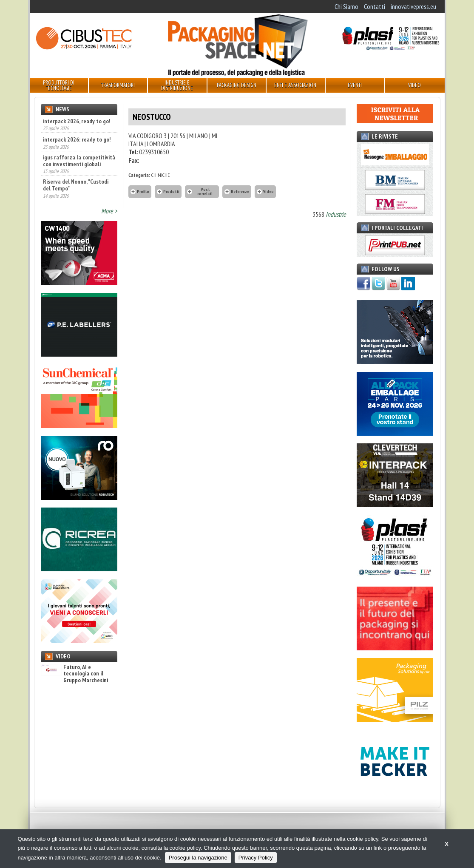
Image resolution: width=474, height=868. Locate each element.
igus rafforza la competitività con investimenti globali (79, 161)
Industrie (336, 214)
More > (109, 211)
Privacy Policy (256, 858)
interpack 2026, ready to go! (77, 121)
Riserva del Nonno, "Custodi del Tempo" (76, 185)
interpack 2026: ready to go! (77, 139)
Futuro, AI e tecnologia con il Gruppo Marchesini (74, 674)
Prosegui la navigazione (198, 858)
